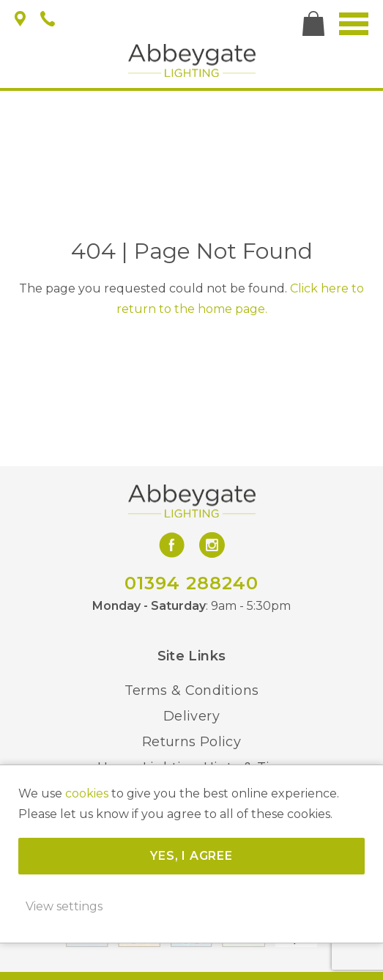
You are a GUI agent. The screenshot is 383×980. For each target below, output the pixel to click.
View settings (64, 906)
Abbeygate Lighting (192, 60)
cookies (87, 793)
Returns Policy (191, 742)
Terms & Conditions (191, 690)
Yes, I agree (191, 856)
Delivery (191, 716)
